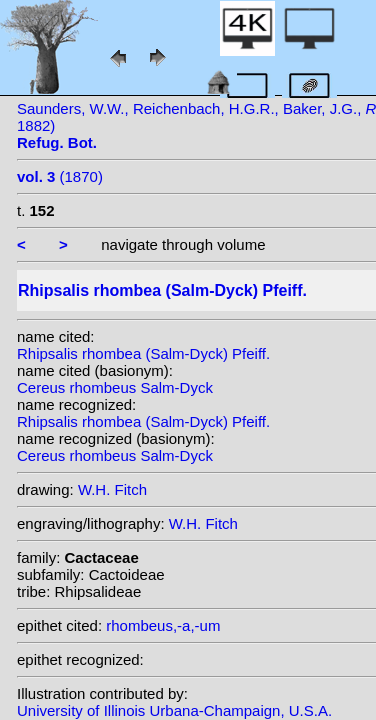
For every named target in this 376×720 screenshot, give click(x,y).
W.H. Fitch (112, 489)
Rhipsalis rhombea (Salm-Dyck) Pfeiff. (143, 353)
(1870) (60, 176)
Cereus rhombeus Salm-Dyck (115, 387)
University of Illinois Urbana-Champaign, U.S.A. (174, 710)
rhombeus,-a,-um (163, 625)
